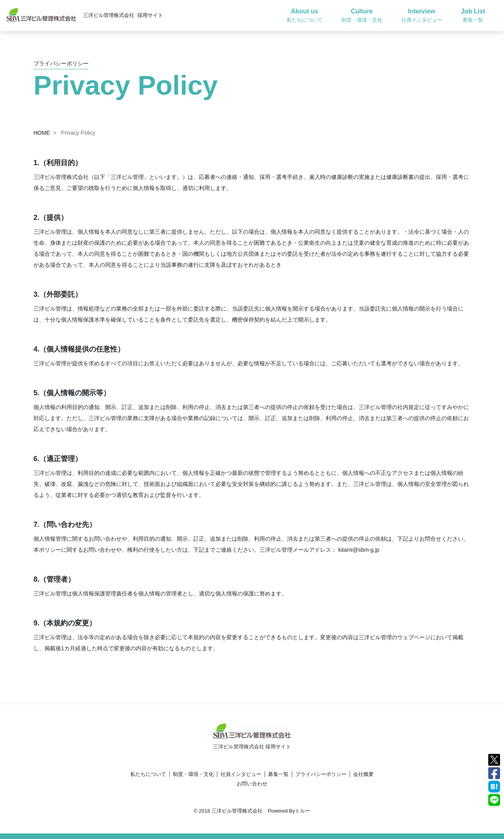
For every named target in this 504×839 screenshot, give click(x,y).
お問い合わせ (252, 784)
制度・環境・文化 (193, 774)
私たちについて (148, 774)
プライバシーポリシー (321, 774)
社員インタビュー (241, 774)
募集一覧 (278, 774)
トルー (303, 811)
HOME (42, 133)
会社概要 (363, 774)
